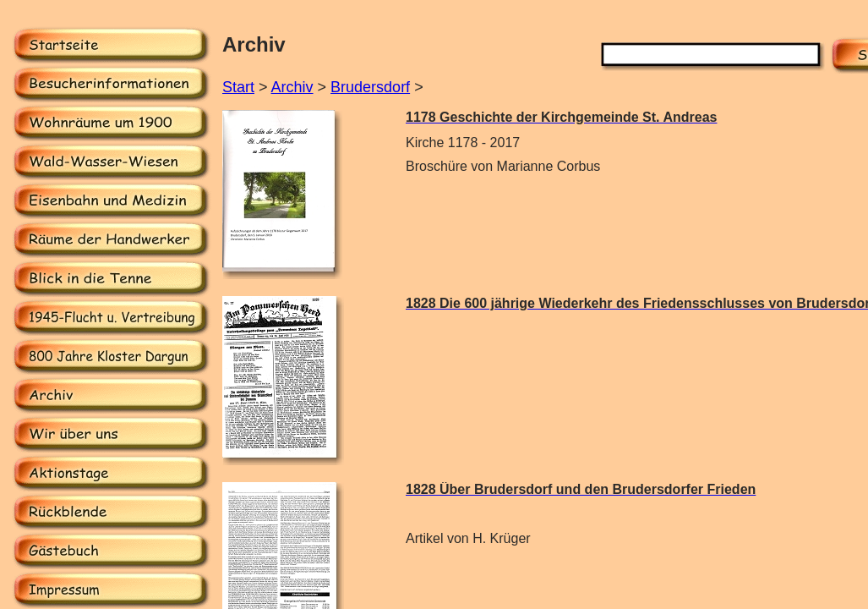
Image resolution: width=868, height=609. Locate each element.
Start (238, 87)
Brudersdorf (370, 87)
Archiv (292, 87)
